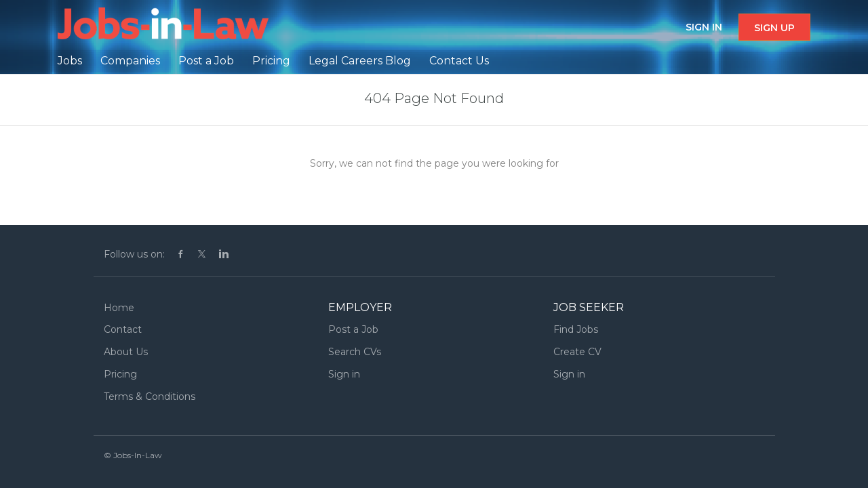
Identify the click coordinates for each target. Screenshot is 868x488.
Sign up (774, 28)
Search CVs (355, 352)
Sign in (704, 27)
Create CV (577, 352)
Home (119, 308)
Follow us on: (134, 254)
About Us (126, 352)
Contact (123, 329)
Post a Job (353, 329)
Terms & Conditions (150, 396)
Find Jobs (576, 329)
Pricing (120, 374)
